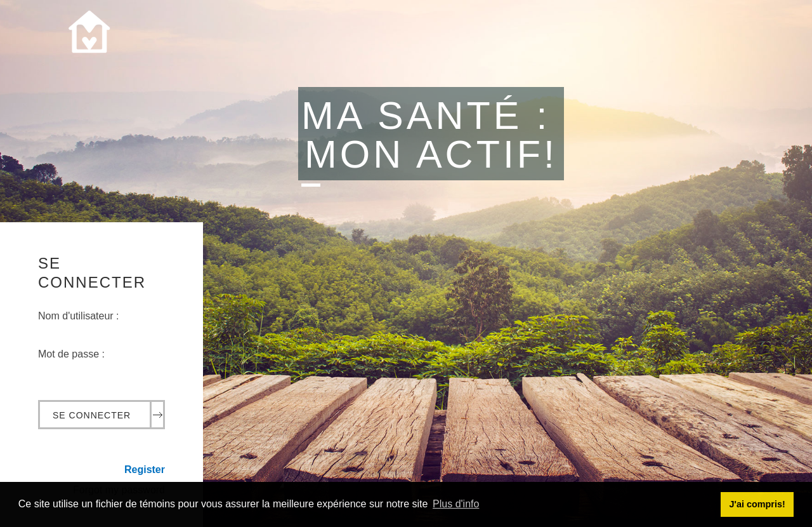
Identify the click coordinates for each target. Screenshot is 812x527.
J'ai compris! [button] (757, 504)
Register (145, 470)
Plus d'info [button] (456, 504)
